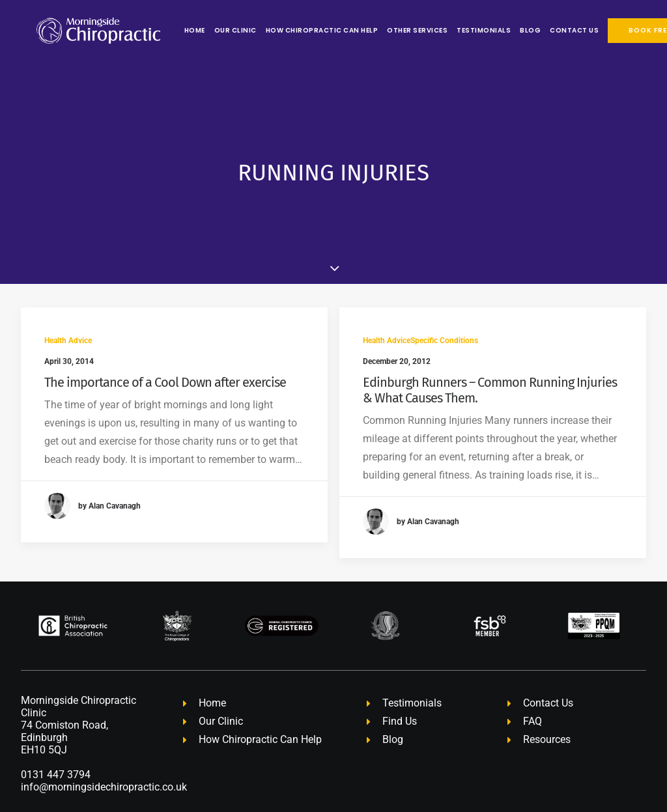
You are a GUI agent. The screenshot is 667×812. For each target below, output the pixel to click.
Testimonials (452, 30)
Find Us (400, 687)
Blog (499, 30)
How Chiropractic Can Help (291, 30)
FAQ (532, 687)
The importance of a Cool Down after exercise (165, 348)
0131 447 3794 (56, 741)
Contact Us (543, 30)
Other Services (386, 30)
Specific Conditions (444, 307)
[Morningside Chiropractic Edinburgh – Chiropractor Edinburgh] (83, 31)
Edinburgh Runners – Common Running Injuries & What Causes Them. (490, 357)
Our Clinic (204, 30)
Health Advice (68, 307)
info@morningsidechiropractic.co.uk (104, 753)
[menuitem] (165, 31)
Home (163, 30)
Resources (547, 706)
